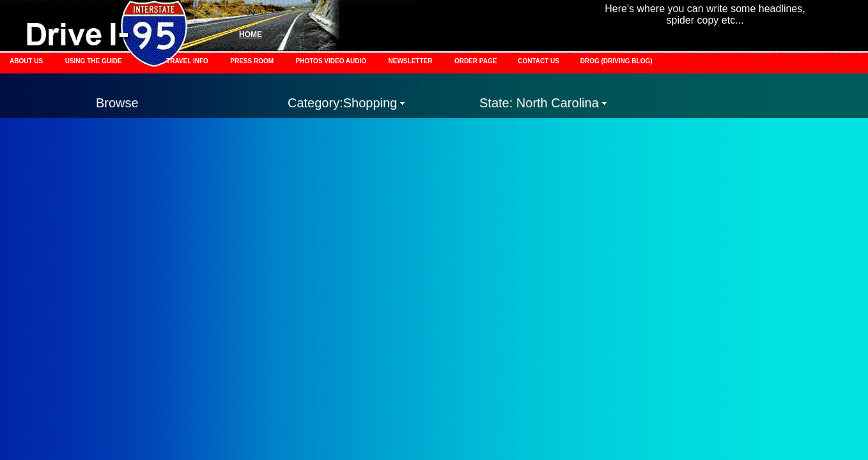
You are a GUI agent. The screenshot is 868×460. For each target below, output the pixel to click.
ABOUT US (26, 61)
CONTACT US (539, 61)
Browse (117, 103)
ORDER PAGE (477, 61)
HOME (251, 34)
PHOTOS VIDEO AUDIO (331, 61)
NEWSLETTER (411, 61)
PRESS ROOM (252, 61)
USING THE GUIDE (94, 61)
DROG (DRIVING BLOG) (616, 61)
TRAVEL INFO (187, 61)
